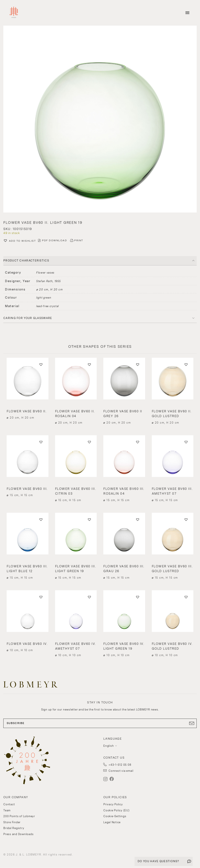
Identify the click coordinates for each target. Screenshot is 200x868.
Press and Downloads (18, 834)
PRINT (79, 240)
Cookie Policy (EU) (116, 810)
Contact (9, 804)
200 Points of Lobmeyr (19, 816)
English (109, 746)
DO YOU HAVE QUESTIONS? (158, 861)
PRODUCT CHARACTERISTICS (26, 261)
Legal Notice (112, 822)
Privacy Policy (113, 804)
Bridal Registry (14, 828)
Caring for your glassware (28, 318)
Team (7, 810)
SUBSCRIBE (100, 723)
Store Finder (12, 822)
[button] (100, 120)
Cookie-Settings (115, 816)
